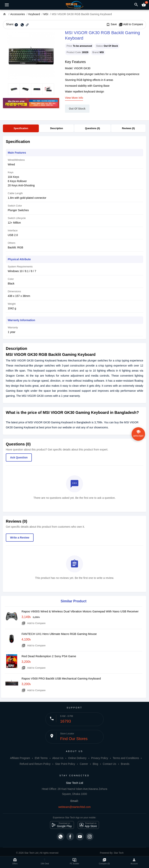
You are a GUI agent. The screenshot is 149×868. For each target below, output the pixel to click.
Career (84, 764)
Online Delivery (77, 758)
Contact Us (110, 764)
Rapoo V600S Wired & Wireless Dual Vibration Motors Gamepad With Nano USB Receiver (80, 611)
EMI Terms (41, 758)
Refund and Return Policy (35, 764)
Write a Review (20, 538)
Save (111, 24)
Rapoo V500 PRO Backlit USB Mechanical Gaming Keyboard (61, 678)
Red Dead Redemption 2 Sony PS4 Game (49, 656)
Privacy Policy (100, 758)
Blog (95, 764)
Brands (125, 764)
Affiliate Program (20, 758)
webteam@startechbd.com (75, 807)
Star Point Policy (65, 764)
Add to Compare (131, 24)
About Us (58, 758)
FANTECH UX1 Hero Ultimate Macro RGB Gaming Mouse (59, 634)
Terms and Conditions (126, 758)
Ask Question (19, 457)
